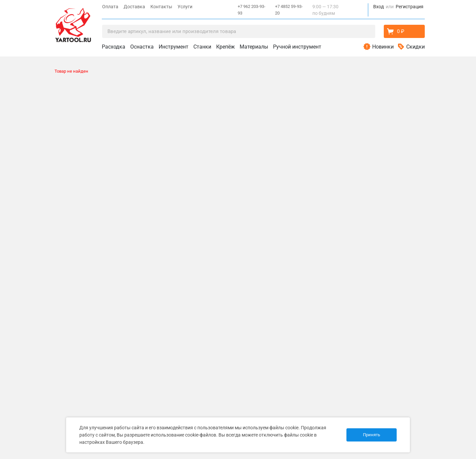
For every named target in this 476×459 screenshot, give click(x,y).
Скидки (416, 47)
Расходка (114, 47)
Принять (372, 435)
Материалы (254, 47)
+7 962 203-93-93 (252, 10)
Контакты (161, 7)
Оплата (110, 7)
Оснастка (142, 47)
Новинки (383, 47)
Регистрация (410, 7)
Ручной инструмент (297, 47)
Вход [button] (378, 7)
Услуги (185, 7)
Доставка (134, 7)
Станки (202, 47)
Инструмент (174, 47)
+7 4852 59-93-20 (289, 10)
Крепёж (225, 47)
